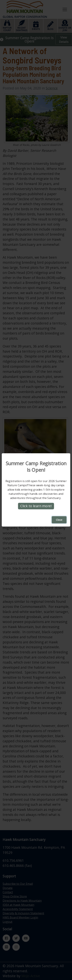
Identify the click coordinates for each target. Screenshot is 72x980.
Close (59, 520)
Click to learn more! (36, 506)
